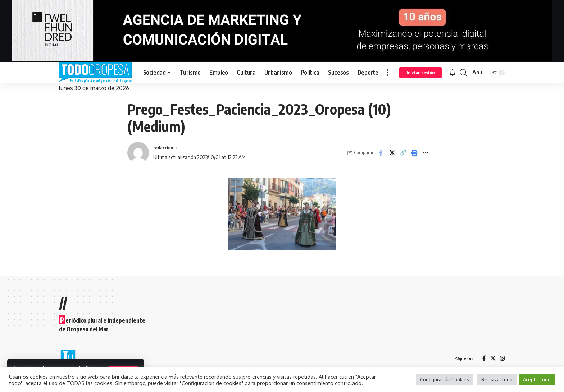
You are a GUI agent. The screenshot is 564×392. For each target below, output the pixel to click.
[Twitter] (493, 359)
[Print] (414, 153)
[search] (463, 73)
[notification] (452, 73)
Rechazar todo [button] (497, 379)
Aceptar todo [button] (537, 379)
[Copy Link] (403, 153)
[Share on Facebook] (381, 153)
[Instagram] (502, 359)
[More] (426, 153)
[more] (388, 73)
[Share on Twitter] (392, 153)
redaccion (165, 148)
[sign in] (420, 73)
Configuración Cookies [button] (445, 379)
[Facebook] (484, 359)
